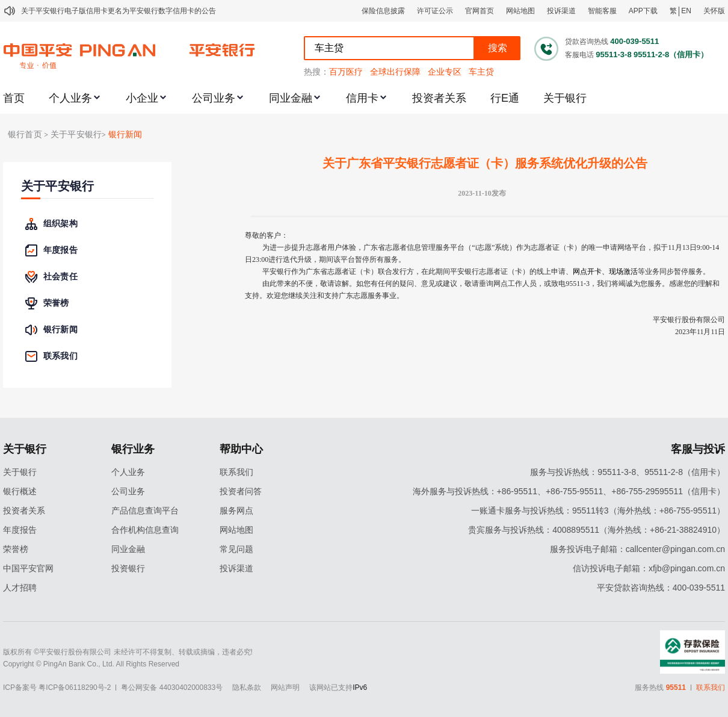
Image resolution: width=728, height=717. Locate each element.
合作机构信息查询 (145, 530)
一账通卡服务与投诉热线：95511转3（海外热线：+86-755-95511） (598, 511)
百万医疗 (346, 72)
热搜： (316, 72)
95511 (676, 688)
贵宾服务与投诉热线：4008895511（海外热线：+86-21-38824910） (597, 530)
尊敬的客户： (267, 235)
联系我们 (236, 472)
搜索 (498, 48)
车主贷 (481, 72)
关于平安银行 (57, 186)
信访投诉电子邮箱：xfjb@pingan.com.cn (649, 568)
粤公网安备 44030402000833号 (172, 688)
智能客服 (602, 11)
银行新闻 (125, 135)
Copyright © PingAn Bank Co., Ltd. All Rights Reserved (91, 664)
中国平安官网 (28, 568)
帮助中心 (241, 449)
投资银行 (128, 568)
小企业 (142, 98)
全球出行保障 (395, 72)
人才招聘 (20, 588)
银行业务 (133, 449)
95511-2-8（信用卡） (671, 54)
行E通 (505, 98)
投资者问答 (241, 491)
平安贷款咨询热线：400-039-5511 (661, 588)
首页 (14, 98)
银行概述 (20, 491)
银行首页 (25, 135)
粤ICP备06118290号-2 (75, 688)
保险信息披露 (383, 11)
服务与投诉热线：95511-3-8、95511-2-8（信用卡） (628, 472)
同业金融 (291, 98)
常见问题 (236, 549)
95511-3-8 (613, 54)
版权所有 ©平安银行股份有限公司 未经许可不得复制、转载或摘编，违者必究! (128, 652)
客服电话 (579, 55)
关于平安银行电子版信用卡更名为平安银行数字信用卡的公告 (119, 11)
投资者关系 (439, 98)
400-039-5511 (634, 41)
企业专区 (445, 72)
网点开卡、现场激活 (605, 272)
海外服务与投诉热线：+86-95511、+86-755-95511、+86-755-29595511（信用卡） (569, 491)
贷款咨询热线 (587, 42)
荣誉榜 (16, 549)
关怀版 (714, 11)
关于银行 (565, 98)
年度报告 (20, 530)
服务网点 (236, 511)
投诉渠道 (561, 11)
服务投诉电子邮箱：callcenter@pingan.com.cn (637, 549)
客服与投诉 (698, 449)
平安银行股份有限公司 (689, 320)
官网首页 (480, 11)
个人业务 (70, 98)
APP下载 (643, 11)
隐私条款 (247, 688)
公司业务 (214, 98)
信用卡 (362, 98)
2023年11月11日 (700, 332)
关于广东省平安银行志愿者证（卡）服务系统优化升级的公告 (485, 163)
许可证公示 (435, 11)
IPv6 (360, 688)
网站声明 (285, 688)
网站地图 (520, 11)
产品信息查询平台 (145, 511)
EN (686, 11)
